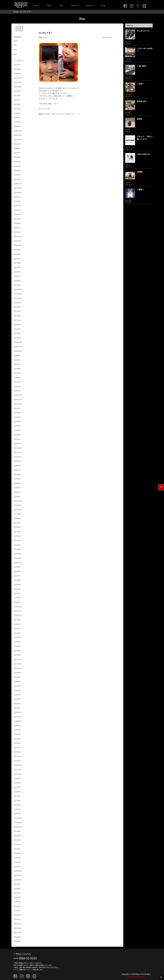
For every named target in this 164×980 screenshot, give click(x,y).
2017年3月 (17, 541)
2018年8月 (17, 466)
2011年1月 (17, 867)
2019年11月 (17, 400)
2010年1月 (17, 919)
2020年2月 (17, 386)
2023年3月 (17, 223)
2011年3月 (17, 858)
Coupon (89, 5)
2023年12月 (17, 184)
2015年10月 (17, 615)
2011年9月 (17, 831)
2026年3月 (17, 65)
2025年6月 (17, 104)
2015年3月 (17, 646)
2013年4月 (17, 748)
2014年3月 (17, 699)
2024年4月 (17, 166)
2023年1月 (17, 232)
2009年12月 (17, 924)
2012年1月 (17, 814)
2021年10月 (17, 298)
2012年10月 (17, 774)
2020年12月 (17, 342)
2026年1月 (17, 74)
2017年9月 (17, 514)
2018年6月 (17, 474)
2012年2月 (17, 809)
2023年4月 (17, 219)
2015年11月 (17, 611)
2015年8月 (17, 624)
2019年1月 (17, 444)
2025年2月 (17, 122)
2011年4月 (17, 853)
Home (16, 12)
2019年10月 (17, 404)
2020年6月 (17, 369)
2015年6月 (17, 633)
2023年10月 (17, 192)
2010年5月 (17, 902)
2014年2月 (17, 704)
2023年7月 (17, 206)
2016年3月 (17, 593)
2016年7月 (17, 576)
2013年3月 (17, 752)
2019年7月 (17, 417)
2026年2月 (17, 69)
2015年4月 (17, 642)
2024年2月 (17, 175)
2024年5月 (17, 162)
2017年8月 (17, 519)
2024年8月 (17, 148)
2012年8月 (17, 783)
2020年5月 (17, 373)
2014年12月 (17, 659)
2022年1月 (17, 285)
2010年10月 (17, 880)
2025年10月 (17, 87)
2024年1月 (17, 179)
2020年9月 (17, 356)
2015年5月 (17, 637)
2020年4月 (17, 378)
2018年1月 (17, 496)
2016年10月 (17, 563)
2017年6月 (17, 527)
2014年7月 (17, 682)
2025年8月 (17, 96)
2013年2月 (17, 756)
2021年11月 (17, 294)
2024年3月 (17, 170)
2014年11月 (17, 664)
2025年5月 (17, 109)
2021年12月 (17, 289)
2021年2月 (17, 333)
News (15, 41)
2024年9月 (17, 144)
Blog (103, 5)
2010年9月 (17, 884)
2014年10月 (17, 668)
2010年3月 (17, 911)
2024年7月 (17, 153)
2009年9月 (17, 937)
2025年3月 (17, 118)
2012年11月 (17, 770)
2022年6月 (17, 263)
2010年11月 (17, 875)
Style (49, 5)
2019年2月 (17, 439)
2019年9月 (17, 408)
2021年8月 (17, 307)
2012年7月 (17, 787)
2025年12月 (17, 78)
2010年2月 (17, 915)
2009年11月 (17, 928)
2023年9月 (17, 197)
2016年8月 (17, 571)
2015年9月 (17, 620)
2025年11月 (17, 82)
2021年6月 (17, 316)
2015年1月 (17, 655)
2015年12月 (17, 607)
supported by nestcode (136, 977)
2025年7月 (17, 100)
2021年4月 (17, 325)
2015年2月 (17, 651)
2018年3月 (17, 488)
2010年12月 (17, 871)
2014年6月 (17, 686)
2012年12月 (17, 765)
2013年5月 (17, 743)
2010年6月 (17, 897)
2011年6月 (17, 845)
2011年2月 (17, 862)
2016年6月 (17, 580)
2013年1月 (17, 761)
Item (61, 5)
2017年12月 (17, 501)
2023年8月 (17, 201)
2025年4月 (17, 113)
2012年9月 (17, 778)
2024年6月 (17, 157)
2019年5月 (17, 426)
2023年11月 (17, 188)
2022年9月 (17, 250)
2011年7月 (17, 840)
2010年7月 (17, 893)
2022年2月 (17, 281)
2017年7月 (17, 523)
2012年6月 (17, 792)
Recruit (75, 5)
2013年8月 (17, 730)
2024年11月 (17, 135)
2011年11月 (17, 822)
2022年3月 (17, 276)
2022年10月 (17, 245)
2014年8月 (17, 677)
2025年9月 (17, 91)
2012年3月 (17, 805)
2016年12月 (17, 554)
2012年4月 (17, 800)
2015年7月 (17, 629)
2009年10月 (17, 933)
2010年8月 (17, 889)
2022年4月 (17, 272)
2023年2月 (17, 228)
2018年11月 (17, 452)
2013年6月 (17, 739)
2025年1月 (17, 126)
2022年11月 (17, 241)
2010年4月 (17, 906)
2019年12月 (17, 395)
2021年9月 (17, 303)
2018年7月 (17, 470)
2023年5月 (17, 215)
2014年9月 (17, 673)
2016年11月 (17, 558)
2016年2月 (17, 598)
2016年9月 (17, 567)
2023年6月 (17, 210)
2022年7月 (17, 259)
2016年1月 (17, 602)
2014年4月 (17, 695)
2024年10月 (17, 140)
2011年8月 (17, 836)
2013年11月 (17, 717)
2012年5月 (17, 796)
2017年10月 (17, 510)
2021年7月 (17, 311)
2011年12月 (17, 818)
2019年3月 (17, 435)
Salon (36, 5)
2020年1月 (17, 391)
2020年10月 (17, 351)
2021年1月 (17, 338)
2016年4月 (17, 589)
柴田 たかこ (43, 37)
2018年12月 (17, 448)
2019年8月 (17, 413)
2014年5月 (17, 690)
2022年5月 (17, 267)
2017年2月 (17, 545)
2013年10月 (17, 721)
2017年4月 (17, 536)
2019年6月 (17, 422)
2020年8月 (17, 360)
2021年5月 (17, 320)
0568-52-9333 (28, 958)
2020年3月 (17, 382)
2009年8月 (17, 941)
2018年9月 (17, 461)
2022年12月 (17, 237)
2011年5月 (17, 849)
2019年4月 (17, 430)
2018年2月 (17, 492)
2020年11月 (17, 347)
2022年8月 (17, 254)
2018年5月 (17, 479)
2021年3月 (17, 329)
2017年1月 (17, 549)
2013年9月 (17, 726)
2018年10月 (17, 457)
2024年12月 (17, 131)
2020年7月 (17, 364)
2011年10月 (17, 827)
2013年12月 (17, 712)
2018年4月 (17, 483)
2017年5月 (17, 532)
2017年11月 (17, 505)
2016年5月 (17, 585)
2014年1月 (17, 708)
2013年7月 (17, 734)
